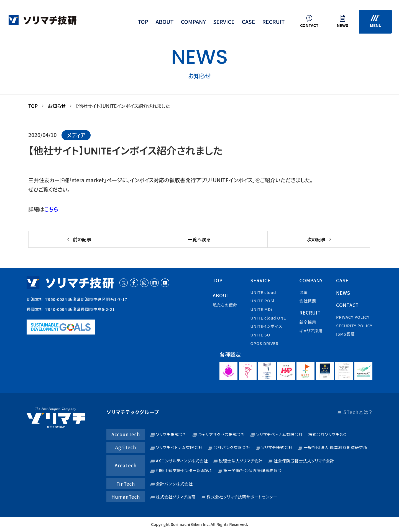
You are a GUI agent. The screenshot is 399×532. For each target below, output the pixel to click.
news (343, 293)
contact (347, 305)
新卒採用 (308, 322)
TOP (33, 106)
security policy (354, 325)
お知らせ (57, 106)
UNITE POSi (263, 301)
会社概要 (308, 301)
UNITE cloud (263, 292)
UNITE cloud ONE (268, 318)
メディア (76, 135)
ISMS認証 (345, 334)
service (224, 22)
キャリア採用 (311, 330)
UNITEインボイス (266, 326)
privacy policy (353, 317)
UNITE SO (260, 335)
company (193, 22)
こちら (51, 209)
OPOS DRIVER (265, 343)
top (143, 22)
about (164, 22)
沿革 (303, 292)
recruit (273, 22)
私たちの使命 (225, 305)
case (248, 22)
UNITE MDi (261, 309)
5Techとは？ (358, 412)
